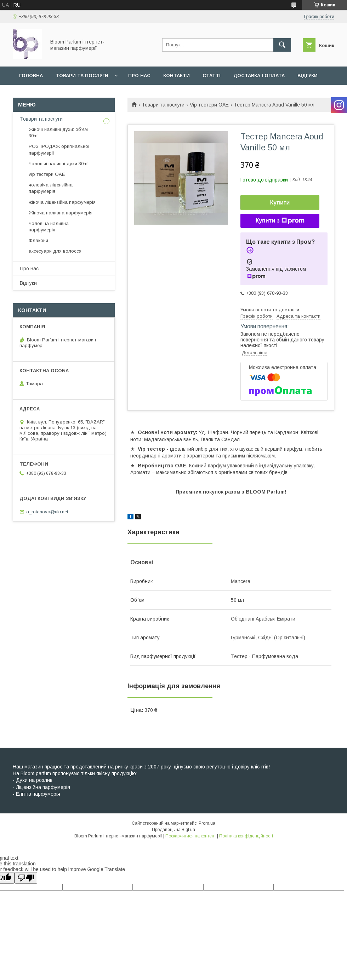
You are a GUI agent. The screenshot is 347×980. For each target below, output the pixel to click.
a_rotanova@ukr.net (47, 512)
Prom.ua (207, 823)
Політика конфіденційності (246, 836)
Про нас (139, 76)
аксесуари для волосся (55, 251)
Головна (31, 76)
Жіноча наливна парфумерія (61, 213)
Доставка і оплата (259, 76)
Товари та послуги (82, 76)
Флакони (38, 240)
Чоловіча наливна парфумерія (49, 227)
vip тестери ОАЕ (47, 174)
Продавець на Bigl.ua (173, 830)
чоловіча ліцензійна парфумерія (51, 188)
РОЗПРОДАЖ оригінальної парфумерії (59, 149)
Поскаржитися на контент (191, 836)
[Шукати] (282, 45)
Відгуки (308, 76)
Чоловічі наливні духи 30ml (59, 164)
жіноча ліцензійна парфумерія (62, 202)
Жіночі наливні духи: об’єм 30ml (58, 132)
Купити (280, 203)
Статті (212, 76)
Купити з (280, 221)
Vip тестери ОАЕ (209, 105)
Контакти (177, 76)
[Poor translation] (26, 878)
